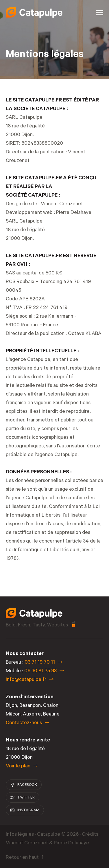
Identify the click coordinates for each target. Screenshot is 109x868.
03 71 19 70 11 (40, 663)
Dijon (11, 706)
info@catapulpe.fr (26, 680)
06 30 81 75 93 (40, 671)
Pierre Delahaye (74, 213)
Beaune (51, 715)
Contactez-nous (24, 723)
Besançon (30, 706)
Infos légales (20, 835)
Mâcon (13, 715)
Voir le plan (18, 767)
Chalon (51, 706)
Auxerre (32, 715)
